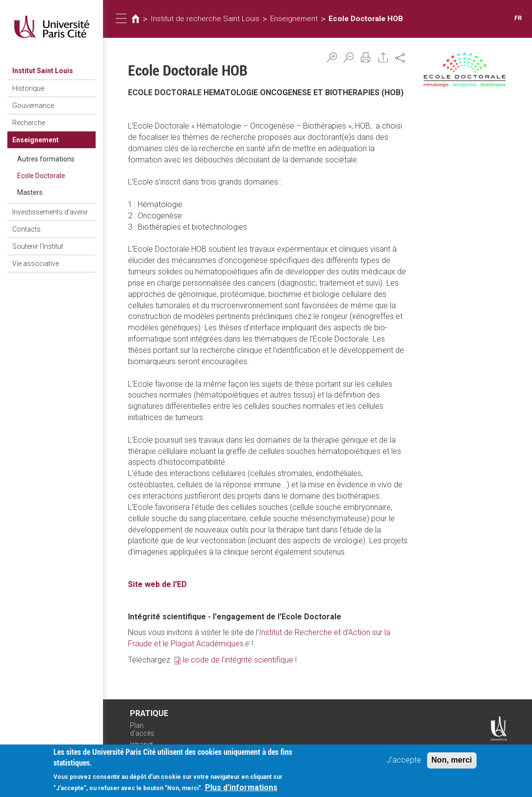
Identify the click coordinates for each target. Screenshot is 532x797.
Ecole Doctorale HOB (366, 19)
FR (518, 18)
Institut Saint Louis (43, 71)
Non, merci (452, 761)
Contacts (26, 229)
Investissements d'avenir (50, 212)
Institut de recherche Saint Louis (205, 19)
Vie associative (36, 264)
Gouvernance (33, 106)
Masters (30, 192)
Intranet (141, 744)
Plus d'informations (241, 789)
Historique (28, 88)
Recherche (29, 123)
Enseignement (36, 140)
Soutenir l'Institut (38, 246)
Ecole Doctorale (41, 176)
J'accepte (404, 761)
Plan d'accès (142, 730)
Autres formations (46, 159)
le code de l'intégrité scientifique (238, 660)
